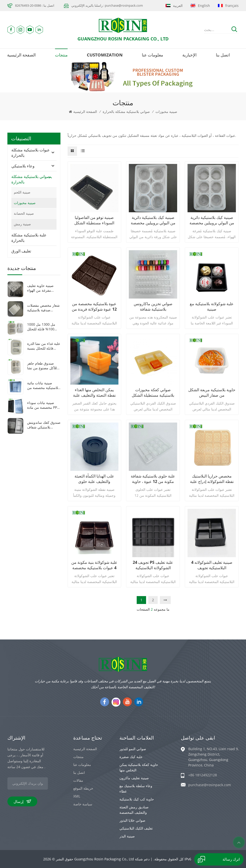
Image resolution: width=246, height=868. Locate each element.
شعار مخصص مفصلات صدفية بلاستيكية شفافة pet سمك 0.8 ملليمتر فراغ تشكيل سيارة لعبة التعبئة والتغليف (43, 308)
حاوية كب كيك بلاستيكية (137, 799)
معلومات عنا (152, 55)
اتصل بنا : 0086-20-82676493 (35, 5)
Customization (105, 55)
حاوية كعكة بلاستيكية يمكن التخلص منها (139, 767)
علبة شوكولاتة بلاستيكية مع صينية (212, 306)
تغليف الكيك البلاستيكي (136, 828)
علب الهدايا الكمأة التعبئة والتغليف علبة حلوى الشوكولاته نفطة (94, 479)
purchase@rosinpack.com (210, 785)
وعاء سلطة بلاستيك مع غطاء (136, 788)
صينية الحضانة (24, 213)
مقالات (78, 780)
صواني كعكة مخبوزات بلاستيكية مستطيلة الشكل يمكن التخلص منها (153, 392)
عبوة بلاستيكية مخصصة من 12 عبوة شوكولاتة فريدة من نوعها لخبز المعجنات (94, 306)
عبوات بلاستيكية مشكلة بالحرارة (31, 153)
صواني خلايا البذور (132, 820)
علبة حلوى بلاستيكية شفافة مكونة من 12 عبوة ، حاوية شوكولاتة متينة (153, 479)
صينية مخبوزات (166, 112)
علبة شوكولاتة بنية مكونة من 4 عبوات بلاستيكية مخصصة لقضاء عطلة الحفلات (94, 565)
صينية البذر (127, 836)
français (228, 6)
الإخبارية (189, 55)
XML (77, 796)
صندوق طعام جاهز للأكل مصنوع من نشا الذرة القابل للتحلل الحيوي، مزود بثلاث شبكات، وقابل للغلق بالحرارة (42, 366)
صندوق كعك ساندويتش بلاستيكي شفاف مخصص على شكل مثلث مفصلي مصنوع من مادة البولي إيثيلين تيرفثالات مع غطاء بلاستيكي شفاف (44, 425)
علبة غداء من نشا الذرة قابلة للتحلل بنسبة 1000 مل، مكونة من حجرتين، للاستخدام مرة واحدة (44, 346)
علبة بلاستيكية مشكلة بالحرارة (29, 238)
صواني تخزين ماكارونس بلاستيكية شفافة (153, 306)
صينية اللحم (22, 192)
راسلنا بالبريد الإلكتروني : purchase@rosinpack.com (107, 5)
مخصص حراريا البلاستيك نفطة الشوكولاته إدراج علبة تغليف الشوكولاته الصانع (212, 479)
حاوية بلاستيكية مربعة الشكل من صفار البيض (212, 392)
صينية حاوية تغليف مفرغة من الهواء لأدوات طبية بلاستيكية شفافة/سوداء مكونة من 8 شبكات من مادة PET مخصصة (43, 288)
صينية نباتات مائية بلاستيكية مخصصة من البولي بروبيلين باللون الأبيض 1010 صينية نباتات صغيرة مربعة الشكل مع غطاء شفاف (44, 385)
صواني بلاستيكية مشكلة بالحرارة (126, 112)
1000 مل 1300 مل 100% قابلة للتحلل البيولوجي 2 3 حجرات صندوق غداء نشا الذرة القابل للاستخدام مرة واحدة (43, 327)
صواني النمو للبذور (133, 749)
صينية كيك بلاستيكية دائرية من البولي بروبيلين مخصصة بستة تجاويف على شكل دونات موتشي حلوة (153, 220)
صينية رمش (22, 224)
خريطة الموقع (83, 788)
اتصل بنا (223, 55)
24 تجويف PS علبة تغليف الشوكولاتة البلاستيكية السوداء (153, 565)
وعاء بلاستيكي (23, 166)
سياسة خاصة (83, 804)
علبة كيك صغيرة (131, 757)
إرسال (22, 801)
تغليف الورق (21, 251)
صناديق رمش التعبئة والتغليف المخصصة (134, 810)
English (200, 6)
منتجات (61, 55)
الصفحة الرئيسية (21, 55)
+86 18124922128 (203, 775)
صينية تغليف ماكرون (134, 778)
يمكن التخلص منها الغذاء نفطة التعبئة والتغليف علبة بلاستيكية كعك (94, 392)
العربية (174, 6)
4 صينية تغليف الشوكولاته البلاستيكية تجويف (212, 565)
